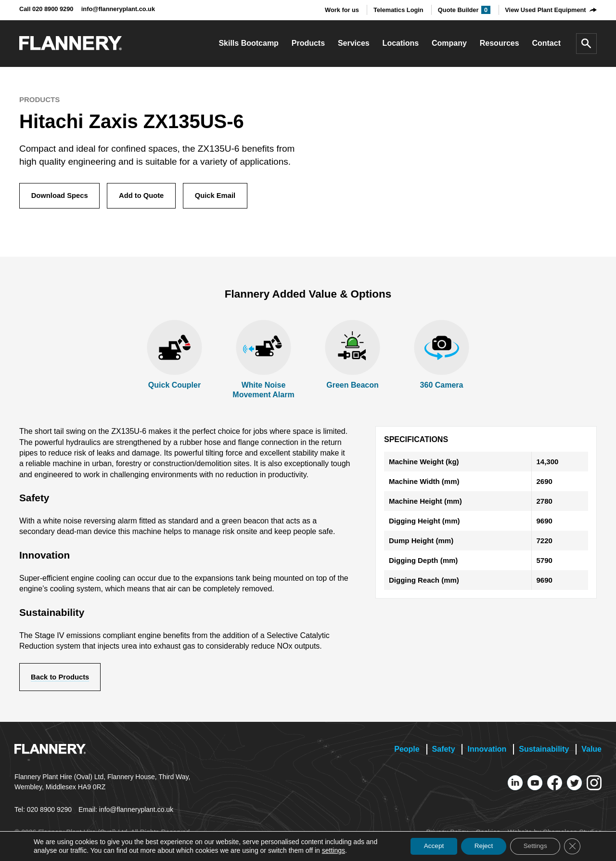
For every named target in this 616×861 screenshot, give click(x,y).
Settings (533, 846)
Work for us (342, 10)
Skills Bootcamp (248, 43)
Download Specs (61, 196)
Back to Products (61, 679)
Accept (426, 846)
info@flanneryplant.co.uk (118, 9)
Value (591, 751)
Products (308, 43)
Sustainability (544, 751)
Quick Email (220, 196)
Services (354, 43)
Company (449, 43)
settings (334, 850)
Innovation (487, 751)
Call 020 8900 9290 (46, 9)
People (407, 751)
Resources (500, 43)
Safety (444, 751)
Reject (478, 846)
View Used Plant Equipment (545, 10)
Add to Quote (145, 196)
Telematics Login (398, 10)
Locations (401, 43)
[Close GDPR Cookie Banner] (572, 846)
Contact (546, 43)
